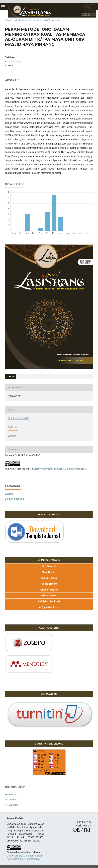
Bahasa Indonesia (14, 499)
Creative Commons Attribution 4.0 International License (60, 469)
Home (9, 20)
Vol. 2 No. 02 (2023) (39, 20)
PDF (11, 376)
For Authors (11, 800)
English (9, 494)
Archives (20, 20)
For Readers (11, 794)
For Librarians (12, 805)
